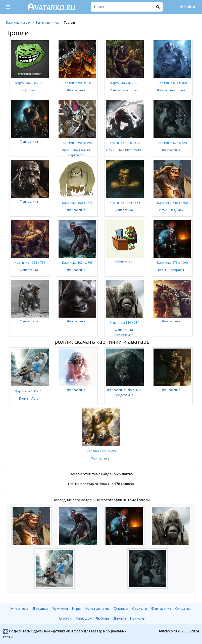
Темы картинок (47, 22)
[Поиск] (122, 7)
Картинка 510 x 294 (125, 322)
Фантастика (76, 90)
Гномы (24, 398)
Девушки (40, 609)
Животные (19, 609)
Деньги (120, 618)
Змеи (134, 90)
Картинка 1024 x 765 (77, 262)
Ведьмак (177, 210)
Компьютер (124, 261)
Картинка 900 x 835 (77, 83)
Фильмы (134, 390)
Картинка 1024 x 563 (125, 203)
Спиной (65, 618)
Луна (182, 90)
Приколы (138, 618)
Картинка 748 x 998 (125, 83)
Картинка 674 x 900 (172, 83)
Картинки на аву (18, 22)
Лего (35, 398)
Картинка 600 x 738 (30, 391)
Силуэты (182, 609)
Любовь (103, 618)
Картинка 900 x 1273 (77, 203)
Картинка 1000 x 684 (125, 143)
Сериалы (140, 609)
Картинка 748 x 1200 (172, 203)
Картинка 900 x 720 (30, 83)
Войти (188, 7)
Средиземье (124, 335)
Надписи (29, 90)
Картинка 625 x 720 (172, 143)
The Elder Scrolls (129, 150)
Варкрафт (76, 155)
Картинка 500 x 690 (101, 451)
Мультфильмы (97, 609)
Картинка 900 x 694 (77, 143)
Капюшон (84, 618)
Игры (66, 150)
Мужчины (60, 609)
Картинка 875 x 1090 (172, 262)
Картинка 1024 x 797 (30, 262)
